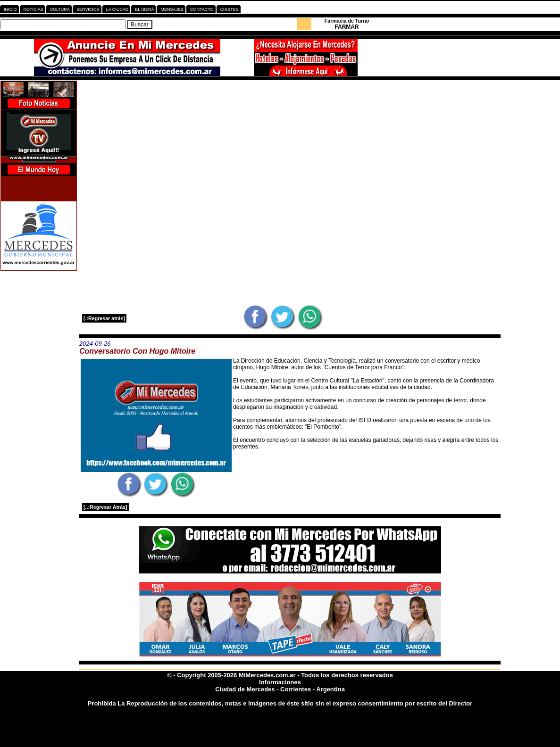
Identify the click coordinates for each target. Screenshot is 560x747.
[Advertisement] (290, 147)
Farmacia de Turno (347, 21)
